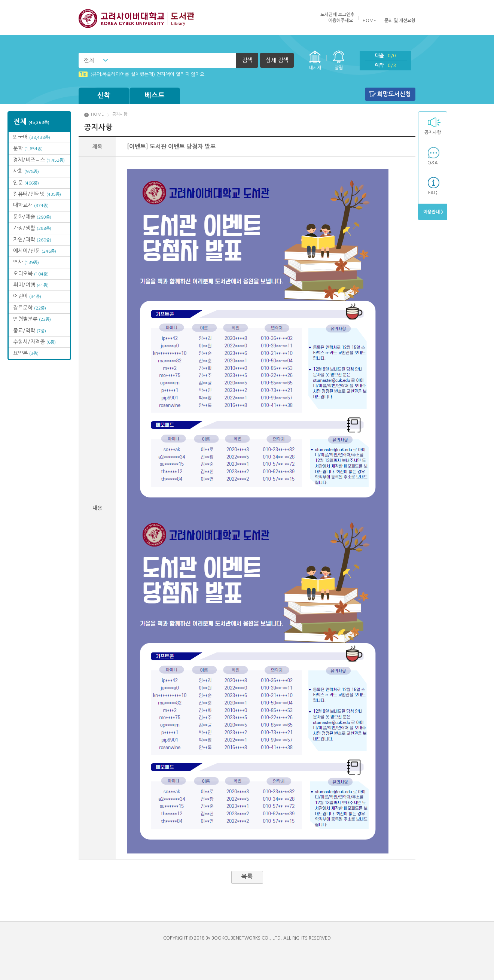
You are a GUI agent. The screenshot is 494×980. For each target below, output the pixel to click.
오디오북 (31, 274)
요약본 (26, 353)
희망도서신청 (394, 94)
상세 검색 (277, 60)
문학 (28, 148)
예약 (385, 65)
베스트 (155, 95)
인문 (26, 183)
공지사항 (433, 133)
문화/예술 (32, 217)
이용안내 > (433, 212)
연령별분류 (32, 319)
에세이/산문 (35, 251)
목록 (247, 876)
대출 (385, 56)
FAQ (433, 193)
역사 (26, 262)
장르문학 (30, 308)
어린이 (27, 296)
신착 (104, 95)
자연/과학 (32, 240)
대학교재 (31, 205)
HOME (369, 21)
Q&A (433, 163)
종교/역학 (30, 331)
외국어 (32, 137)
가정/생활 (32, 228)
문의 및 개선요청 (400, 21)
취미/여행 (31, 285)
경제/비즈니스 (39, 160)
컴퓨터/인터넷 (37, 194)
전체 (89, 60)
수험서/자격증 (34, 342)
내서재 (315, 68)
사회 (26, 171)
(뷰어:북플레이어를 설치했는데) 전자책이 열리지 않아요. (142, 74)
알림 (339, 68)
